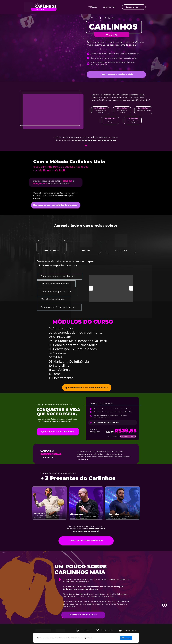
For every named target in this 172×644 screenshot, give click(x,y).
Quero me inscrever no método (58, 432)
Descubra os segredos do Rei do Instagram (56, 205)
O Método (93, 7)
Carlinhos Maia (109, 7)
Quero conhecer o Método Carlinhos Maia (87, 388)
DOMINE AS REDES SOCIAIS (91, 615)
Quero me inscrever (134, 7)
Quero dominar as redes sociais (116, 74)
